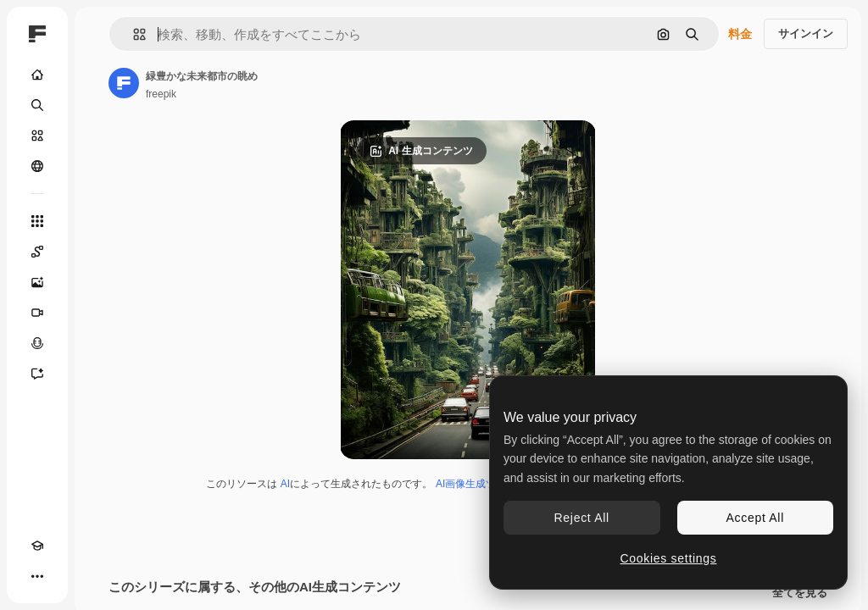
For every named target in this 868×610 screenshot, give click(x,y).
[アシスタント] (37, 374)
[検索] (37, 105)
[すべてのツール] (37, 221)
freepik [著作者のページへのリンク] (161, 94)
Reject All (582, 518)
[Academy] (37, 546)
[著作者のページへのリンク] (124, 83)
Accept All (755, 518)
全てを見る (800, 593)
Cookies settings (669, 558)
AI (285, 484)
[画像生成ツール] (37, 282)
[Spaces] (37, 252)
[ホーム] (37, 75)
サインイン (806, 33)
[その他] (37, 576)
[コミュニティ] (37, 166)
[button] (133, 34)
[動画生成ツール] (37, 313)
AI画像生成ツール (476, 484)
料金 (740, 34)
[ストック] (37, 136)
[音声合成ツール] (37, 343)
